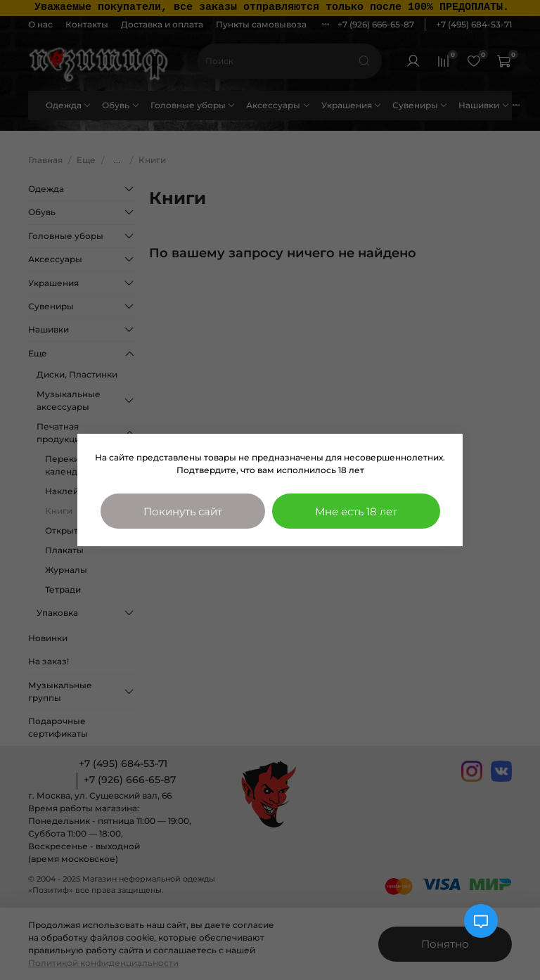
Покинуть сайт (183, 511)
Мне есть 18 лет (356, 511)
